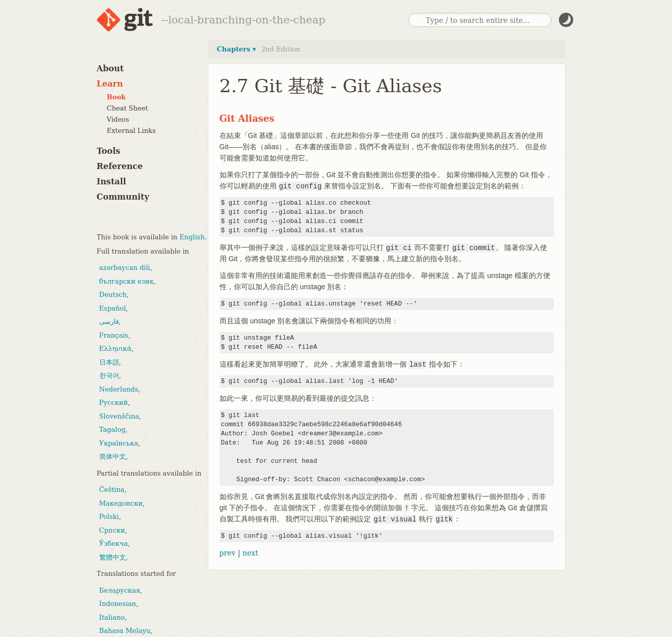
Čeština (112, 490)
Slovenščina (119, 416)
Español (113, 308)
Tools (109, 151)
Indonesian (118, 604)
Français (114, 335)
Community (123, 197)
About (110, 68)
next (250, 553)
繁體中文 (113, 557)
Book (116, 97)
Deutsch (113, 295)
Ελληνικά (116, 349)
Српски (112, 530)
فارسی (109, 322)
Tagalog (113, 430)
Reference (120, 166)
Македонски (121, 503)
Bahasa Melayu (125, 631)
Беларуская (120, 590)
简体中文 (113, 456)
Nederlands (119, 389)
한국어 (109, 376)
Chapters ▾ (237, 49)
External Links (131, 131)
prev (228, 553)
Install (112, 182)
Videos (118, 119)
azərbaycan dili (125, 268)
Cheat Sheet (128, 108)
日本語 (109, 362)
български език (127, 281)
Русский (114, 403)
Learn (110, 84)
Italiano (112, 617)
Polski (109, 517)
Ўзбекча (114, 544)
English (192, 237)
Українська (119, 443)
